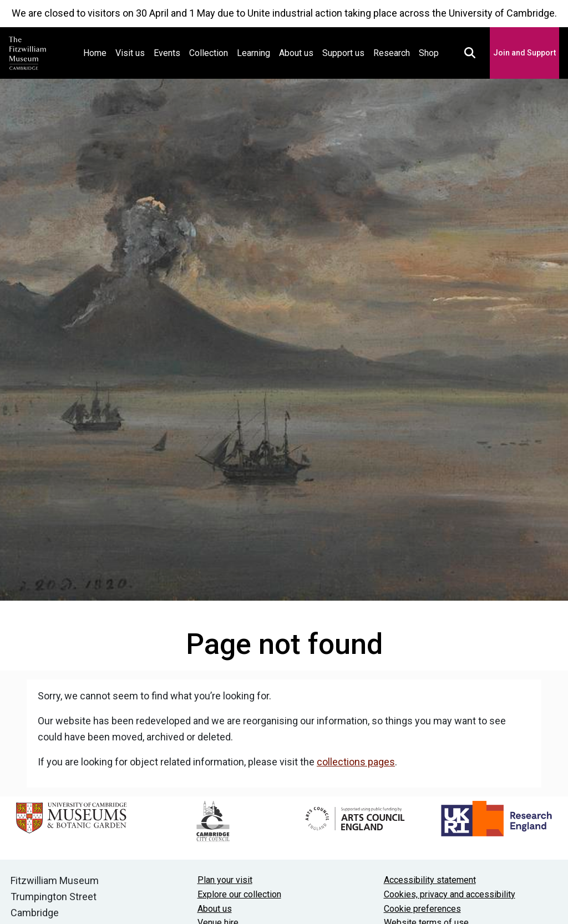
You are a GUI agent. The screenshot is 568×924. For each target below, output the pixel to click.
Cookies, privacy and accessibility (450, 894)
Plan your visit (225, 880)
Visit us (130, 53)
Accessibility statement (430, 880)
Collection (209, 53)
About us (296, 53)
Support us (343, 53)
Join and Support (524, 53)
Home (97, 52)
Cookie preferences (422, 909)
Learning (253, 53)
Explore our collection (239, 894)
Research (392, 53)
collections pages (356, 762)
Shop (429, 53)
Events (167, 53)
